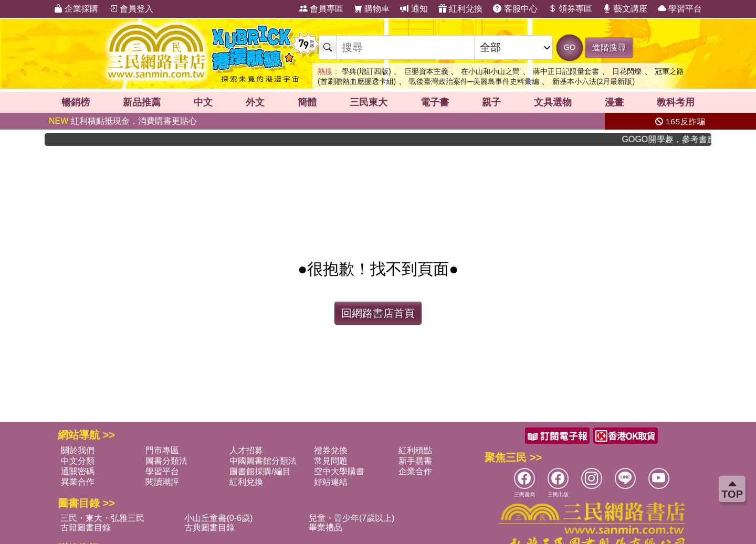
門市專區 (162, 450)
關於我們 (78, 450)
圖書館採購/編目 (260, 471)
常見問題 (331, 461)
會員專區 (321, 9)
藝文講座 (625, 9)
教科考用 (676, 102)
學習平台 (680, 9)
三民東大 (369, 102)
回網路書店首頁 (378, 313)
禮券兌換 (331, 450)
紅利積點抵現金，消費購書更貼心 (123, 121)
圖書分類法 (166, 461)
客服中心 (515, 9)
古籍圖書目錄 (86, 527)
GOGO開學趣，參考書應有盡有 (675, 139)
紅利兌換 (460, 9)
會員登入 (131, 9)
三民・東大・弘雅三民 (102, 518)
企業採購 (76, 9)
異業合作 (78, 482)
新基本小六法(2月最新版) (594, 81)
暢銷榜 (76, 102)
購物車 (372, 9)
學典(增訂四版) (366, 71)
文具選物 (553, 102)
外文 (255, 102)
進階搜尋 (609, 47)
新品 (142, 102)
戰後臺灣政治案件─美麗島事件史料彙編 (474, 81)
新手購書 (415, 461)
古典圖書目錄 (209, 527)
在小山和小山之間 (490, 71)
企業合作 (415, 471)
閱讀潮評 (162, 482)
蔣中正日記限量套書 (566, 71)
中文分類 (78, 461)
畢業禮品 (325, 527)
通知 (414, 9)
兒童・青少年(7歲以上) (352, 518)
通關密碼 (78, 471)
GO (569, 47)
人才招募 (246, 450)
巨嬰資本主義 (426, 71)
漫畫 (614, 102)
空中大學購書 (339, 471)
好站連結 (331, 482)
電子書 (435, 102)
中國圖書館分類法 (263, 461)
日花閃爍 (627, 71)
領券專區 (570, 9)
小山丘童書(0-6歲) (218, 518)
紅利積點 (415, 450)
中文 (203, 102)
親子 (491, 102)
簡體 (307, 102)
